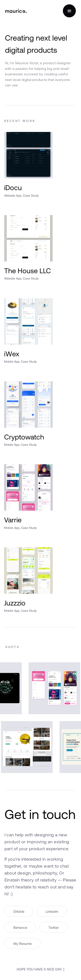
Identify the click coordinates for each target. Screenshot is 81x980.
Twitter (54, 927)
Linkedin (52, 911)
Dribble (19, 911)
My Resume (23, 943)
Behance (20, 927)
